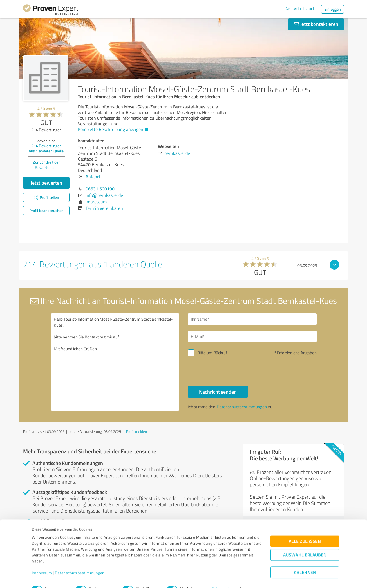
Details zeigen (223, 577)
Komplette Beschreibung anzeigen (112, 129)
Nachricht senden (218, 392)
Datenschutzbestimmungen (80, 562)
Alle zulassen (305, 530)
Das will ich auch (300, 8)
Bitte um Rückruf (212, 353)
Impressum (42, 562)
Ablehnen (305, 561)
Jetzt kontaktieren (316, 24)
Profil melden (136, 431)
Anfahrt (93, 177)
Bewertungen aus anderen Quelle (46, 148)
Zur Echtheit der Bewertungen (46, 165)
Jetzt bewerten (46, 183)
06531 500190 (100, 189)
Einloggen (333, 9)
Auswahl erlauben (305, 544)
